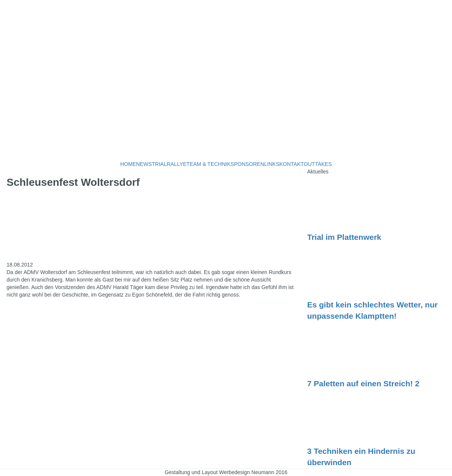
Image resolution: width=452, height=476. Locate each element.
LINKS (272, 164)
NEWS (144, 164)
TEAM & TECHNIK (208, 164)
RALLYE (177, 164)
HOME (128, 164)
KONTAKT (292, 164)
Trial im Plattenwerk (344, 237)
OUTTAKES (318, 164)
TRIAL (159, 164)
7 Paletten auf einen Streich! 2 (364, 383)
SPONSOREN (247, 164)
